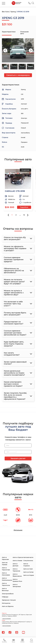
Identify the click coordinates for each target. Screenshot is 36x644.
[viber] (17, 632)
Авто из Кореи (29, 575)
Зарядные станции (9, 600)
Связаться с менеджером (18, 75)
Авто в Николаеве (6, 574)
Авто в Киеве (17, 561)
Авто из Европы (8, 606)
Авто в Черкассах (16, 570)
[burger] (4, 3)
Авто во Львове (5, 564)
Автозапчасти (28, 557)
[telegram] (3, 632)
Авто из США (28, 569)
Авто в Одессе (18, 557)
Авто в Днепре (16, 565)
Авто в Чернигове (6, 569)
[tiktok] (10, 632)
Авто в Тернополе (6, 584)
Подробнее (24, 207)
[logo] (16, 3)
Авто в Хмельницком (7, 579)
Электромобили (8, 594)
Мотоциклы (6, 603)
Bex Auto (6, 12)
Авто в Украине (26, 565)
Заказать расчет (18, 458)
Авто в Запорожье (17, 585)
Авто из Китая (28, 572)
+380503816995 (6, 619)
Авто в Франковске (17, 575)
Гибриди (5, 597)
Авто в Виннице (5, 590)
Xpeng (13, 12)
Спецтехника (28, 561)
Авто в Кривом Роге (17, 580)
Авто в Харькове (5, 558)
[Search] (33, 3)
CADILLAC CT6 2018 (15, 191)
